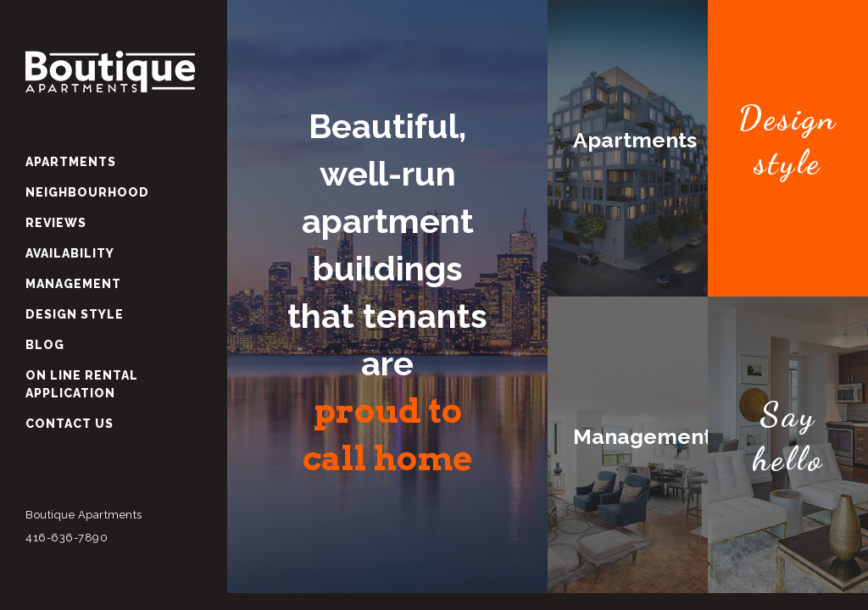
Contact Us (70, 424)
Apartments (71, 162)
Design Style (75, 314)
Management (73, 284)
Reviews (56, 223)
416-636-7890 (67, 538)
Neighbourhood (87, 192)
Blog (45, 345)
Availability (70, 253)
